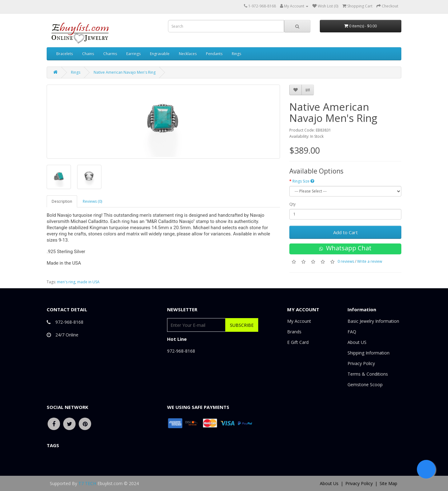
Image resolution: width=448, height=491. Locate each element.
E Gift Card (298, 342)
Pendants (214, 54)
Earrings (133, 54)
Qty (292, 204)
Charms (110, 54)
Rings (236, 54)
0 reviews (346, 261)
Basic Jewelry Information (373, 321)
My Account (299, 321)
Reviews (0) (92, 201)
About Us (329, 483)
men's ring (66, 282)
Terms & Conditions (368, 374)
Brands (294, 332)
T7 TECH (87, 483)
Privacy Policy (361, 363)
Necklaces (188, 54)
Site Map (388, 483)
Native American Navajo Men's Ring (125, 72)
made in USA (88, 282)
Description (62, 201)
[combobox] (226, 26)
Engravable (160, 54)
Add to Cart (345, 232)
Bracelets (65, 54)
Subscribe (242, 325)
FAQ (352, 332)
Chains (88, 54)
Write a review (370, 261)
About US (357, 342)
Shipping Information (369, 353)
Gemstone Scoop (365, 384)
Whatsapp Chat (345, 248)
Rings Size (303, 181)
